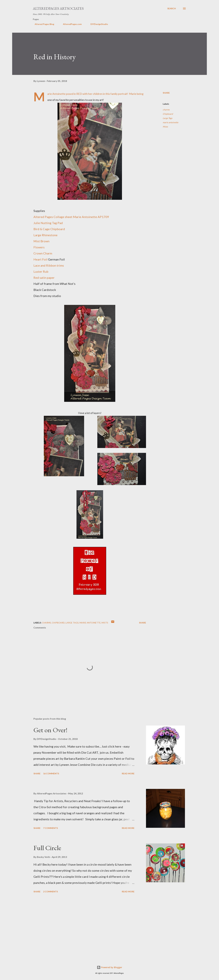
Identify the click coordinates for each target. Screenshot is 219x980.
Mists (165, 127)
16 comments (51, 773)
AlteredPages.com (70, 24)
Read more (128, 773)
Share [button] (166, 93)
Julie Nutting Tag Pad (48, 223)
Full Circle (47, 848)
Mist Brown (41, 241)
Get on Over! (50, 730)
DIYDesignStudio (97, 24)
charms (166, 110)
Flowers (39, 247)
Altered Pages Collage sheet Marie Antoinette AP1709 (71, 217)
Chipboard (168, 114)
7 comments (50, 828)
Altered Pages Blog (43, 24)
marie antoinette (170, 122)
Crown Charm (43, 253)
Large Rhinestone (45, 235)
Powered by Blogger (109, 967)
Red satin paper (44, 278)
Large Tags (168, 118)
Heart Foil (40, 259)
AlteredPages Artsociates (58, 8)
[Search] (172, 9)
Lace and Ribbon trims (49, 265)
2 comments (50, 892)
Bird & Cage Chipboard (49, 229)
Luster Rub (41, 271)
